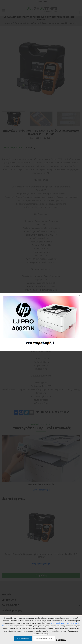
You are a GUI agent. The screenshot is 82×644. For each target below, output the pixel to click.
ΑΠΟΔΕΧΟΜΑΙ (23, 639)
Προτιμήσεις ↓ (61, 640)
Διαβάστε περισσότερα (41, 634)
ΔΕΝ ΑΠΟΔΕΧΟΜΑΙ (44, 639)
